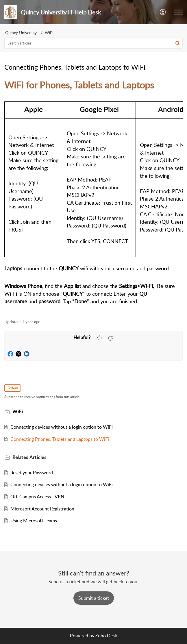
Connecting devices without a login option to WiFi (62, 427)
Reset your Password (32, 473)
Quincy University (21, 33)
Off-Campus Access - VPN (37, 497)
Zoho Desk (106, 636)
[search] (93, 43)
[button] (163, 12)
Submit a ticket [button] (94, 598)
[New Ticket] (94, 598)
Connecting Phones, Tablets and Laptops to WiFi (60, 439)
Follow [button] (13, 388)
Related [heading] (29, 457)
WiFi (49, 33)
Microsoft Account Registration (42, 509)
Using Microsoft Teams (34, 521)
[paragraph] (93, 196)
